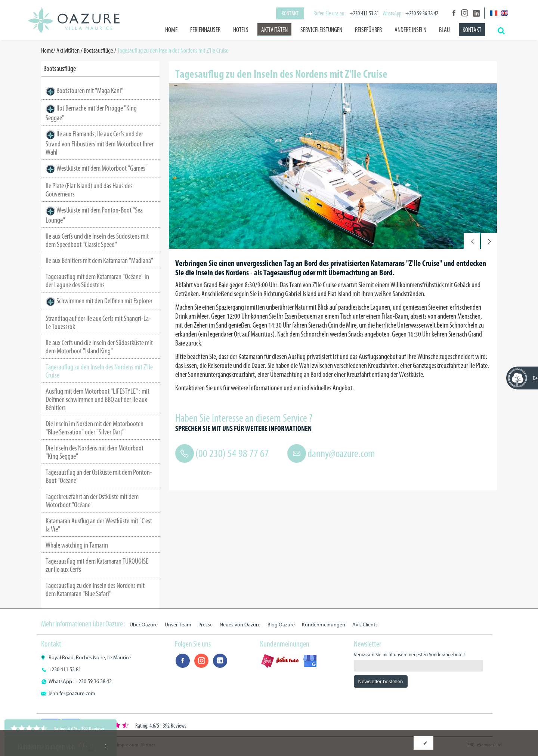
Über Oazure (144, 625)
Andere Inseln (410, 30)
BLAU (444, 30)
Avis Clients (365, 625)
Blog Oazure (281, 625)
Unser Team (178, 625)
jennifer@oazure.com (72, 693)
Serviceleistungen (321, 30)
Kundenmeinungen (324, 625)
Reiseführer (368, 30)
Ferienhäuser (205, 30)
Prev (472, 241)
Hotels (241, 30)
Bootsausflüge (98, 50)
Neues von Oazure (240, 625)
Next (489, 241)
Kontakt (290, 13)
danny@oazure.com (341, 453)
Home (171, 30)
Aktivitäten (274, 30)
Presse (205, 625)
